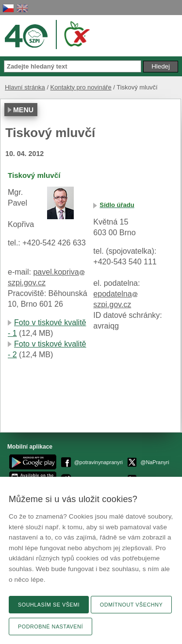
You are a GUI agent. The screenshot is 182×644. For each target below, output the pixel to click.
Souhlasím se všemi (49, 605)
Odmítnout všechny (131, 605)
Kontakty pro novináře (81, 87)
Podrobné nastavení (50, 627)
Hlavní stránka (25, 87)
